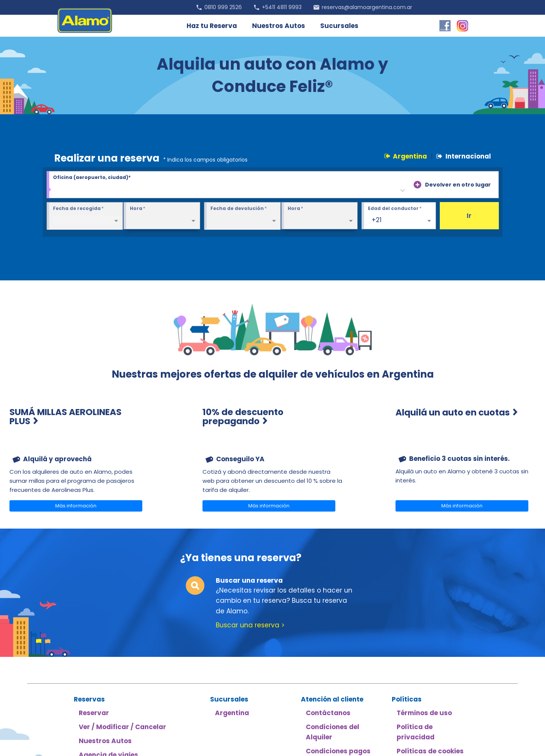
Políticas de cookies (430, 751)
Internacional (464, 156)
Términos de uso (424, 713)
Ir (469, 216)
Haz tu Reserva (212, 26)
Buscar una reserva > (250, 625)
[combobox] (57, 190)
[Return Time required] (320, 216)
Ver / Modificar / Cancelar (122, 727)
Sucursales (339, 26)
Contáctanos (328, 713)
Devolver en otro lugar (458, 185)
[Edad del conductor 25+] (399, 216)
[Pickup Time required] (162, 216)
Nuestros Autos (279, 26)
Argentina (406, 156)
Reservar (94, 713)
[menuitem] (79, 453)
